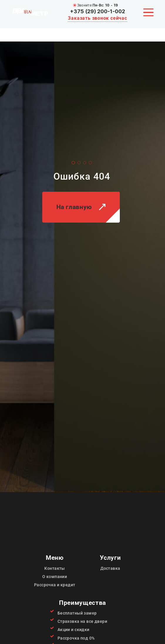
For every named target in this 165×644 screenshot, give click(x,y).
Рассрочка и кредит (55, 585)
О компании (55, 577)
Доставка (110, 568)
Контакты (54, 568)
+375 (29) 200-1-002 (97, 11)
